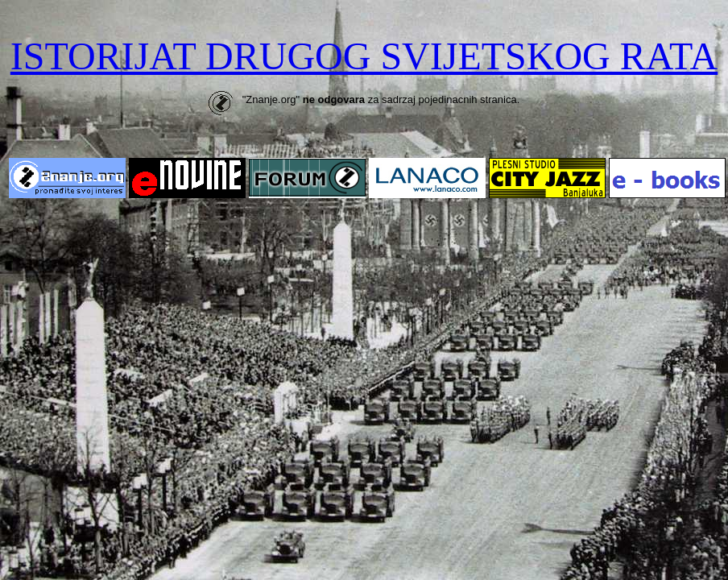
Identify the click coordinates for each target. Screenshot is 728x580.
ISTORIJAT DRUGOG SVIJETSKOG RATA (364, 56)
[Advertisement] (364, 326)
